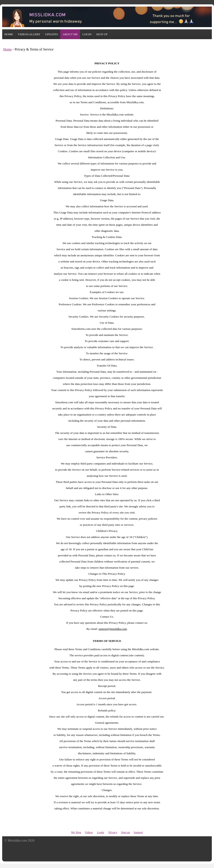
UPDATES (51, 34)
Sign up (125, 832)
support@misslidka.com (113, 629)
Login (101, 832)
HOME (9, 34)
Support (138, 832)
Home (8, 49)
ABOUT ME (70, 34)
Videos (89, 832)
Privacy (113, 832)
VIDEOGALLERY (29, 34)
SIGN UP (102, 34)
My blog (76, 832)
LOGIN (87, 34)
